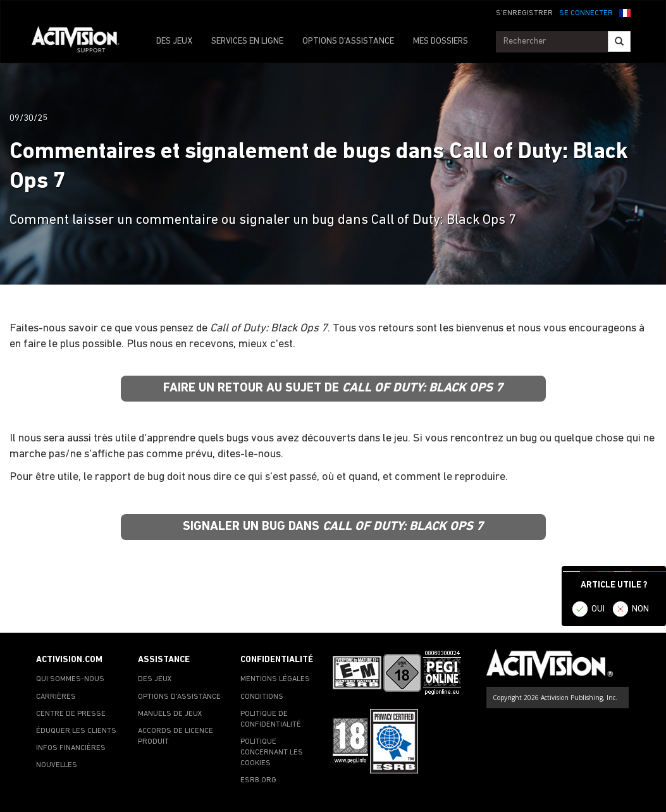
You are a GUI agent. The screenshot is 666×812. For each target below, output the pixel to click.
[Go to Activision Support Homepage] (82, 42)
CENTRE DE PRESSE (71, 714)
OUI (598, 609)
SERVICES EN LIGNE (247, 41)
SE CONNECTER (586, 13)
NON (640, 609)
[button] (625, 12)
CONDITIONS (262, 697)
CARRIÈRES (56, 697)
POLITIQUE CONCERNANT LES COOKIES (272, 753)
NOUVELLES (57, 765)
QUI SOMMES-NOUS (70, 679)
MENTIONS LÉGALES (275, 679)
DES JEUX (174, 41)
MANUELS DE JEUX (170, 714)
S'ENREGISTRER (524, 13)
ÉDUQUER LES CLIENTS (76, 731)
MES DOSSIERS (441, 41)
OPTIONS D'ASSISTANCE (348, 41)
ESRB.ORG (258, 780)
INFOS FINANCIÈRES (71, 748)
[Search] (619, 41)
